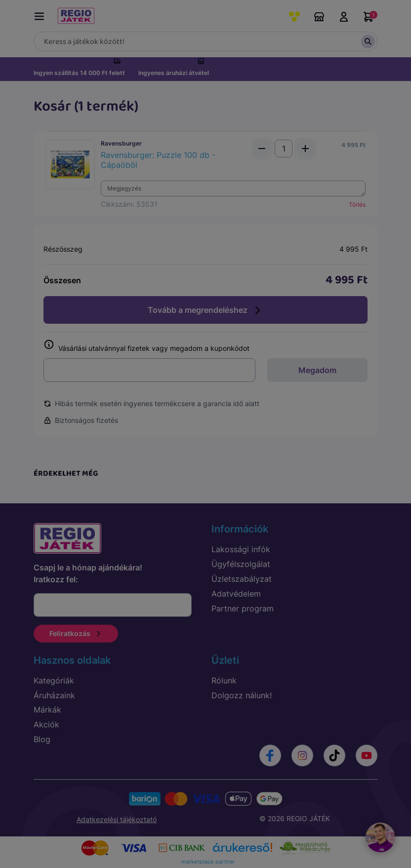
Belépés (344, 17)
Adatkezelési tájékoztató (117, 819)
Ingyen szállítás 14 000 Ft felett (79, 73)
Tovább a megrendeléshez (205, 310)
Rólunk (224, 680)
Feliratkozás (76, 633)
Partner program (243, 608)
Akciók (46, 724)
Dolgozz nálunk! (242, 695)
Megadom (317, 370)
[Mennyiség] (284, 149)
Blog (42, 739)
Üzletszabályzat (242, 579)
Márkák (47, 710)
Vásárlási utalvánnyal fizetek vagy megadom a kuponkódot (146, 346)
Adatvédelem (236, 594)
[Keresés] (205, 41)
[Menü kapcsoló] (41, 15)
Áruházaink (319, 17)
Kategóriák (54, 680)
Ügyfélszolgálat (241, 564)
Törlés (357, 205)
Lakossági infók (241, 549)
